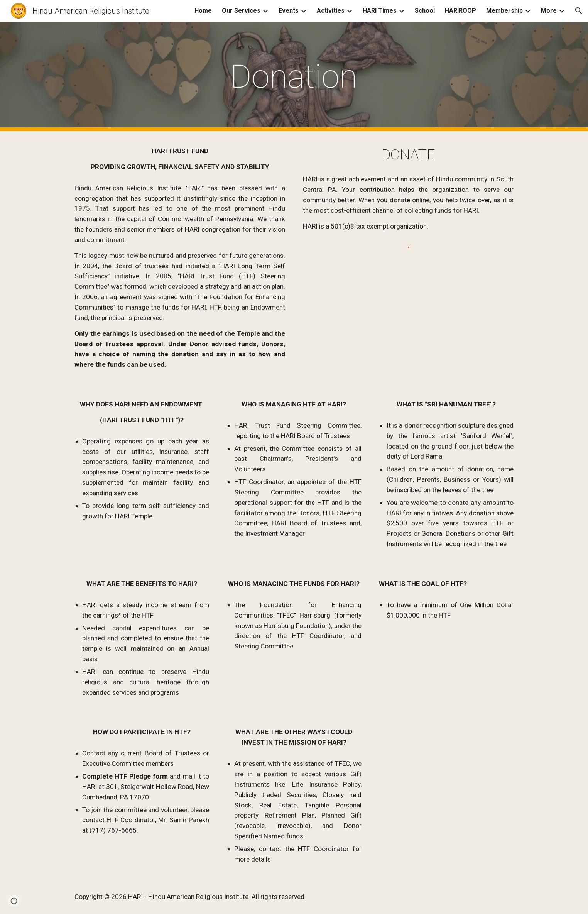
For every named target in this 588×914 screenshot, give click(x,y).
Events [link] (289, 11)
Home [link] (203, 11)
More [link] (549, 11)
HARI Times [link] (380, 11)
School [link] (425, 11)
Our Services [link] (241, 11)
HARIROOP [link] (460, 11)
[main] (294, 77)
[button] (579, 11)
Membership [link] (504, 11)
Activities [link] (331, 11)
